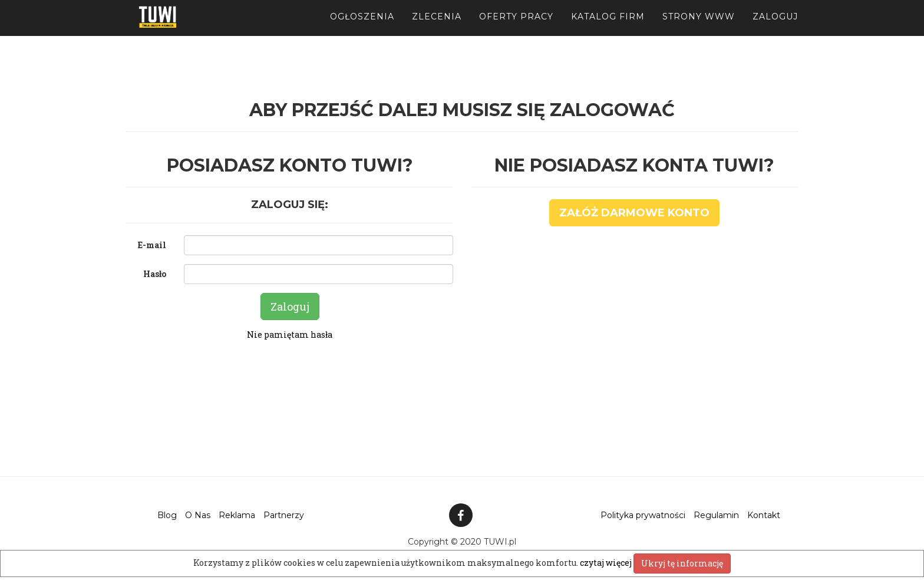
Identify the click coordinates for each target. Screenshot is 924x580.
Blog (167, 515)
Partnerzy (284, 515)
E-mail (152, 245)
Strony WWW (699, 29)
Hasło (155, 274)
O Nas (198, 515)
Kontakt (764, 515)
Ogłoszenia (362, 29)
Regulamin (716, 515)
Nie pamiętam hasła (290, 335)
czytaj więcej (607, 563)
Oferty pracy (516, 29)
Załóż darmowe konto (634, 213)
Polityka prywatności (643, 515)
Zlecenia (437, 29)
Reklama (237, 515)
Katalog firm (608, 29)
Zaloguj (775, 29)
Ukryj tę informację (682, 563)
